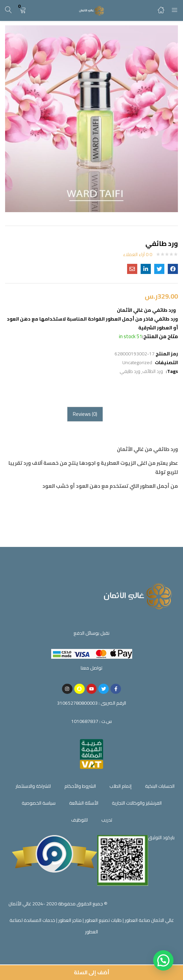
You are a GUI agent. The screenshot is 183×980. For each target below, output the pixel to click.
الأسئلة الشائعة (84, 803)
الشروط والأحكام (80, 786)
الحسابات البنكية (160, 786)
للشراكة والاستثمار (33, 786)
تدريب (107, 820)
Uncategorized (137, 362)
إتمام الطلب (120, 786)
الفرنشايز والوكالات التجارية (137, 803)
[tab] (85, 414)
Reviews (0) (85, 414)
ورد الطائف (153, 371)
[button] (23, 10)
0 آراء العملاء (138, 254)
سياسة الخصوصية (39, 803)
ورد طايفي (130, 371)
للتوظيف (79, 820)
